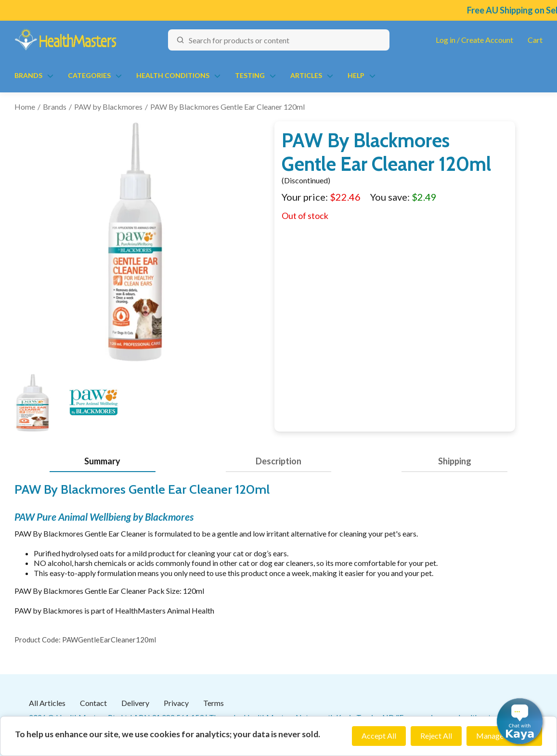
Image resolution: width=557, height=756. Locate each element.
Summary (102, 461)
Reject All (436, 736)
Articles (306, 75)
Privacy (176, 703)
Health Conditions (173, 75)
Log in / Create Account (474, 40)
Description (278, 461)
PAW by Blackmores (108, 107)
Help (356, 75)
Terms (214, 703)
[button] (520, 721)
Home (25, 107)
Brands (28, 75)
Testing (250, 75)
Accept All (379, 736)
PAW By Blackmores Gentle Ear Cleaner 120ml (227, 107)
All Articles (47, 703)
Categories (89, 75)
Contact (93, 703)
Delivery (135, 703)
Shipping (455, 461)
